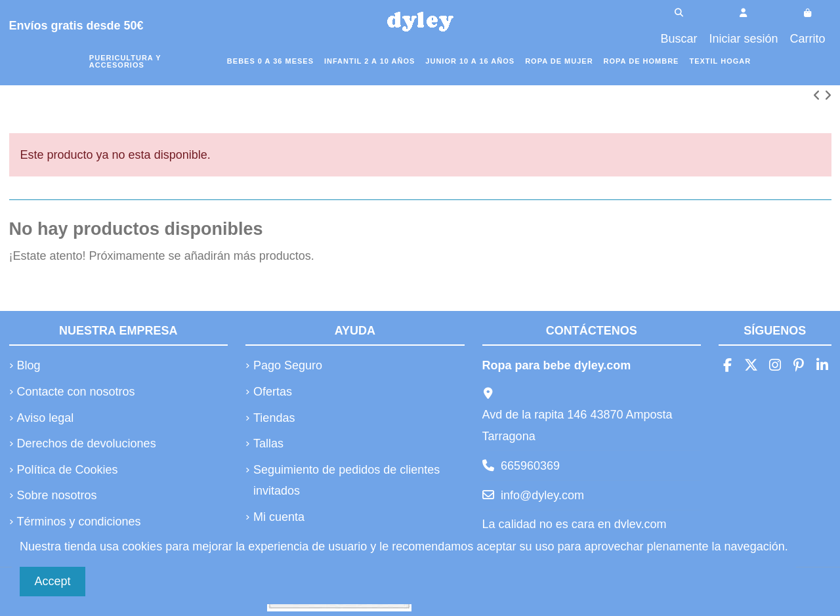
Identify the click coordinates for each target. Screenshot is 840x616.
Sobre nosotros (57, 495)
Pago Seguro (288, 365)
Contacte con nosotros (76, 392)
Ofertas (273, 392)
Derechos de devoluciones (87, 443)
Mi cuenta (279, 517)
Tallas (268, 443)
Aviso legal (46, 418)
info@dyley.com (542, 495)
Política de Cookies (68, 470)
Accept (53, 581)
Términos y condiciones (79, 522)
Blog (29, 365)
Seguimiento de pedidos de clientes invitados (346, 480)
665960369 (530, 466)
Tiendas (274, 418)
